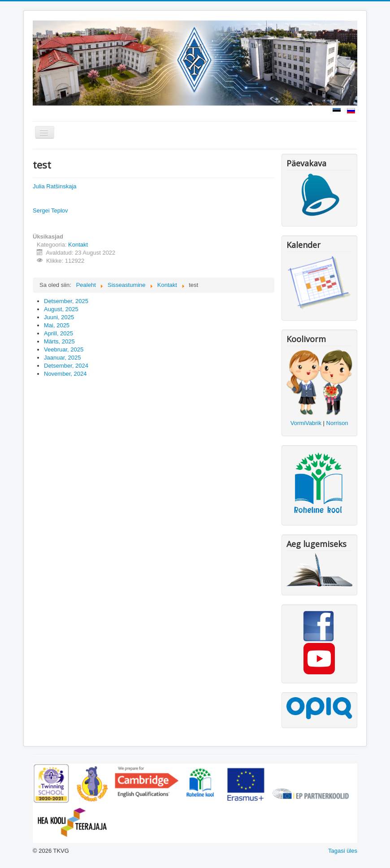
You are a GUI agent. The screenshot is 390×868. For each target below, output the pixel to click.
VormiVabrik (306, 423)
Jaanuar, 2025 (62, 358)
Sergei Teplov (50, 210)
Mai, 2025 (57, 325)
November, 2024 (65, 374)
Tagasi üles (343, 851)
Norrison (337, 423)
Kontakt (78, 245)
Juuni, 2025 (59, 317)
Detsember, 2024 (66, 366)
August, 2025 (61, 309)
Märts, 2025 (59, 341)
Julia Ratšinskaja (55, 186)
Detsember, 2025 (66, 301)
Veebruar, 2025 (64, 349)
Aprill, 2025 (58, 333)
